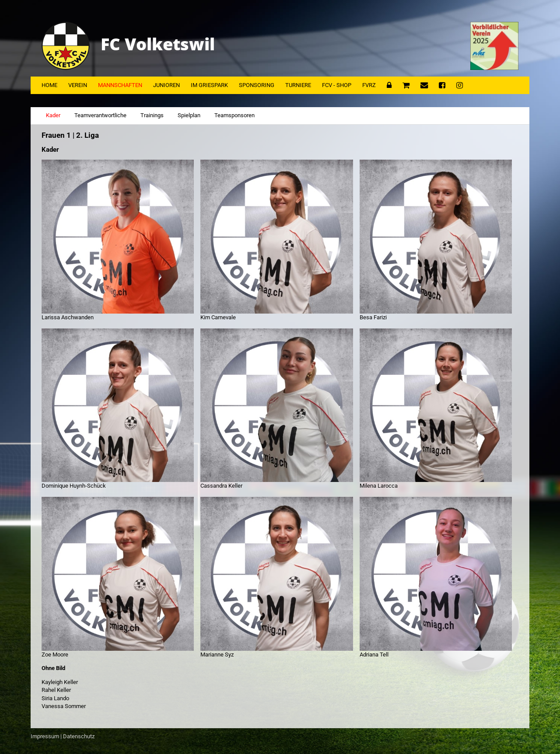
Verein (78, 85)
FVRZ (369, 85)
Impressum (45, 736)
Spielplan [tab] (189, 115)
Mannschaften (120, 85)
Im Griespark (209, 85)
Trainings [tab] (152, 115)
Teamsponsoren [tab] (234, 115)
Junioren (166, 85)
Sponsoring (257, 85)
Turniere (298, 85)
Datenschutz (79, 736)
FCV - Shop (337, 85)
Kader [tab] (53, 115)
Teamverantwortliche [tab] (100, 115)
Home (49, 85)
